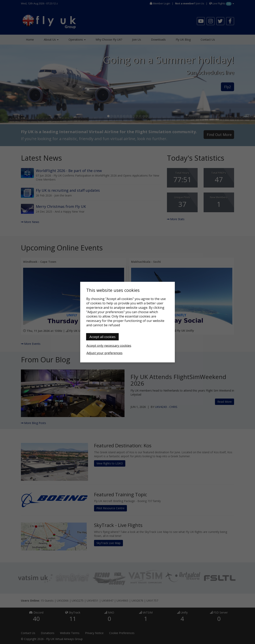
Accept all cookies (102, 337)
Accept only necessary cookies (109, 345)
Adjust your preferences (104, 353)
